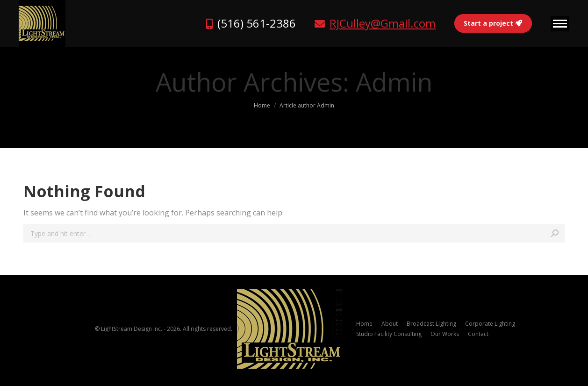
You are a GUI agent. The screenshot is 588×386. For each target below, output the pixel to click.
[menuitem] (364, 324)
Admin (394, 82)
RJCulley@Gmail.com (383, 23)
